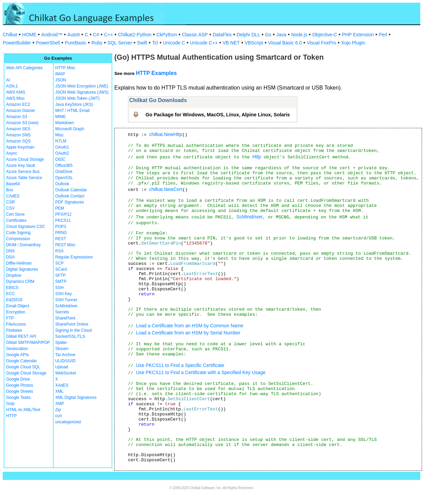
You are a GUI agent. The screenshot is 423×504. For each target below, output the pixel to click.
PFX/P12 (63, 214)
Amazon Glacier (21, 111)
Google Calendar (22, 361)
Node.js (299, 35)
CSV (10, 208)
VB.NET (231, 43)
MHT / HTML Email (72, 111)
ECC (10, 294)
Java (281, 35)
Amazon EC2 (18, 104)
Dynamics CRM (20, 282)
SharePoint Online (72, 324)
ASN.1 (12, 86)
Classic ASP (195, 35)
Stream (62, 349)
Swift (142, 43)
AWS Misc (15, 98)
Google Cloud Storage (26, 373)
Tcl (155, 43)
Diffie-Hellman (19, 263)
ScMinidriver (66, 306)
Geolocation (17, 349)
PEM (60, 208)
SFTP (61, 275)
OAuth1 (62, 147)
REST (61, 239)
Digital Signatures (22, 269)
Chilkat (10, 35)
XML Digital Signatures (76, 398)
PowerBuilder (17, 43)
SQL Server (120, 43)
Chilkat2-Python (135, 35)
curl (59, 416)
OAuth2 (62, 153)
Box (10, 190)
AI (8, 80)
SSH (60, 288)
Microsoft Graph (70, 129)
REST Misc (65, 245)
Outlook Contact (70, 196)
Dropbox (14, 275)
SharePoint (65, 318)
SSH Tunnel (66, 300)
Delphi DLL (248, 35)
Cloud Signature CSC (26, 227)
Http (257, 157)
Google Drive (18, 379)
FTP (10, 318)
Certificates (16, 220)
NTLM (61, 141)
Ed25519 (14, 300)
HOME (29, 35)
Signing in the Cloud (73, 330)
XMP (60, 404)
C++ (109, 35)
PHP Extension (358, 35)
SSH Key (64, 294)
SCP (60, 263)
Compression (18, 239)
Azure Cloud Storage (25, 159)
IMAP (60, 74)
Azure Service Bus (23, 172)
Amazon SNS (18, 135)
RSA (60, 251)
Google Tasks (18, 398)
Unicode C (174, 43)
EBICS (12, 288)
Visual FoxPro (321, 43)
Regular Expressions (74, 257)
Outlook (62, 184)
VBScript (254, 43)
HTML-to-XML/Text (23, 410)
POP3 (61, 227)
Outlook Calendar (71, 190)
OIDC (60, 159)
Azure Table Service (24, 178)
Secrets (62, 312)
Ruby (97, 43)
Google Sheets (20, 391)
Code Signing (18, 233)
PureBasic (76, 43)
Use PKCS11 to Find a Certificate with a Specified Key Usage (201, 372)
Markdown (65, 123)
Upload (62, 367)
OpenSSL (64, 178)
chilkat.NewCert (166, 189)
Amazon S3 (17, 117)
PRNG (61, 233)
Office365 (64, 166)
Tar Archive (65, 355)
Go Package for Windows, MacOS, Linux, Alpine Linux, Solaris (218, 115)
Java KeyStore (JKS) (74, 104)
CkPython (167, 35)
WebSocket (66, 373)
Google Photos (20, 385)
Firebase (14, 330)
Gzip (10, 404)
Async (12, 153)
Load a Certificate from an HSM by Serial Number (188, 333)
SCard (61, 269)
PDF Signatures (70, 202)
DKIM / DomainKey (23, 245)
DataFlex (222, 35)
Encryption (16, 312)
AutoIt (74, 35)
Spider (61, 343)
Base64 (13, 184)
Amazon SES (18, 129)
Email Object (18, 306)
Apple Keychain (20, 147)
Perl (383, 35)
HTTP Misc (65, 68)
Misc (60, 135)
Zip (58, 410)
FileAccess (16, 324)
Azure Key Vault (21, 166)
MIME (61, 117)
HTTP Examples (156, 73)
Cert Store (15, 214)
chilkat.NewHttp (166, 134)
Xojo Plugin (353, 43)
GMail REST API (21, 336)
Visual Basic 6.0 (285, 43)
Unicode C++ (204, 43)
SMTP (61, 282)
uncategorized (68, 422)
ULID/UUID (65, 361)
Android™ (52, 35)
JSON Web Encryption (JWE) (82, 86)
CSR (10, 202)
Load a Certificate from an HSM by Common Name (190, 326)
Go (268, 35)
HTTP (11, 416)
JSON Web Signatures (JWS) (82, 92)
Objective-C (324, 35)
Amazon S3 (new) (22, 123)
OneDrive (64, 172)
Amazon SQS (18, 141)
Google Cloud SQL (23, 367)
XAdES (62, 385)
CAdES (13, 196)
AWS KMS (16, 92)
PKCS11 (63, 220)
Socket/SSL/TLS (70, 336)
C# (96, 35)
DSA (10, 257)
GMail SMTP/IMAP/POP (28, 343)
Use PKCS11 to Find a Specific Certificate (180, 365)
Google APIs (17, 355)
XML (60, 391)
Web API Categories (24, 68)
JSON (61, 80)
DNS (10, 251)
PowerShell (48, 43)
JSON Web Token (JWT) (78, 98)
